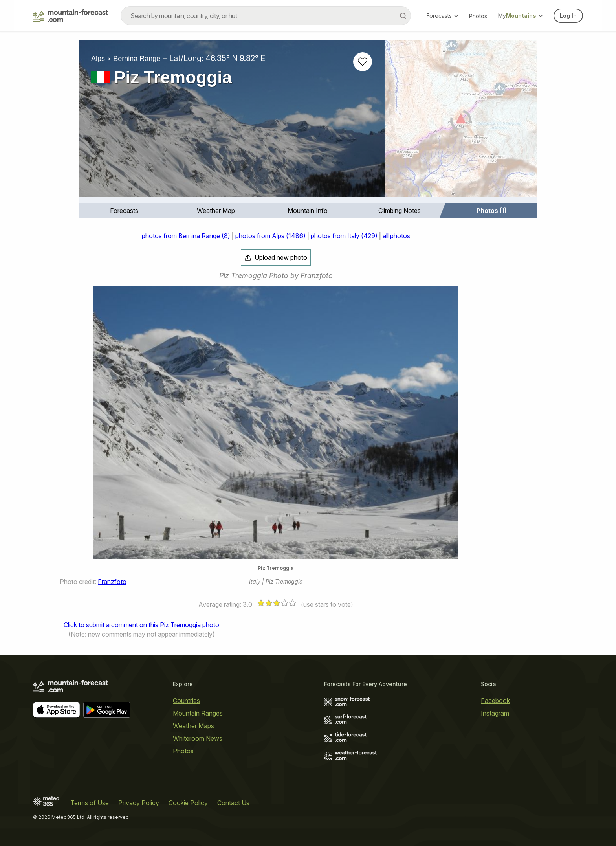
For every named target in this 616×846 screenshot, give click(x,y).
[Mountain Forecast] (71, 16)
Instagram (495, 713)
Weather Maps (193, 726)
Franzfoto (112, 582)
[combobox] (266, 16)
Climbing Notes (400, 211)
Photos (478, 16)
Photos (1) (491, 211)
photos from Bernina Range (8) (186, 236)
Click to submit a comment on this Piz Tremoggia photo (141, 625)
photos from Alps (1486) (270, 236)
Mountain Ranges (198, 713)
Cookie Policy (188, 803)
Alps (98, 58)
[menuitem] (125, 211)
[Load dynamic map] (461, 121)
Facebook (495, 701)
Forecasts (442, 16)
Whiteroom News (198, 738)
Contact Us (233, 803)
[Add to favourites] (363, 62)
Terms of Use (90, 803)
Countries (186, 701)
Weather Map (216, 211)
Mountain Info (308, 211)
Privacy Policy (139, 803)
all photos (396, 236)
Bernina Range (137, 58)
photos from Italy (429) (344, 236)
